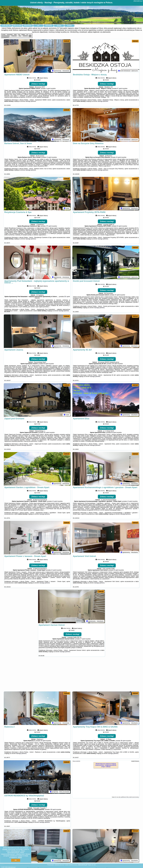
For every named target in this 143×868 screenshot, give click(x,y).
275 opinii (49, 226)
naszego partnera (31, 101)
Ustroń (67, 41)
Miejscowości (28, 26)
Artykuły (69, 26)
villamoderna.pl (138, 1)
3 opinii (48, 89)
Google (5, 849)
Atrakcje (59, 26)
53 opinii (119, 226)
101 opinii (46, 433)
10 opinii (55, 501)
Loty (38, 26)
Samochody (49, 26)
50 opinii (46, 364)
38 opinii (123, 741)
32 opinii (117, 295)
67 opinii (119, 89)
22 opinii (54, 570)
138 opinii (53, 810)
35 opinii (43, 741)
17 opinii (83, 639)
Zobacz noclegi (38, 84)
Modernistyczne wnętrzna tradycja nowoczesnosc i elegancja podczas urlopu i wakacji (106, 765)
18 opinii (118, 157)
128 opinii (114, 364)
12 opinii (49, 157)
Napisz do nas (92, 865)
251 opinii (67, 297)
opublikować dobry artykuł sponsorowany (130, 797)
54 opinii (116, 570)
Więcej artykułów (76, 761)
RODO (20, 857)
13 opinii (130, 501)
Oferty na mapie (17, 26)
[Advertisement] (71, 675)
